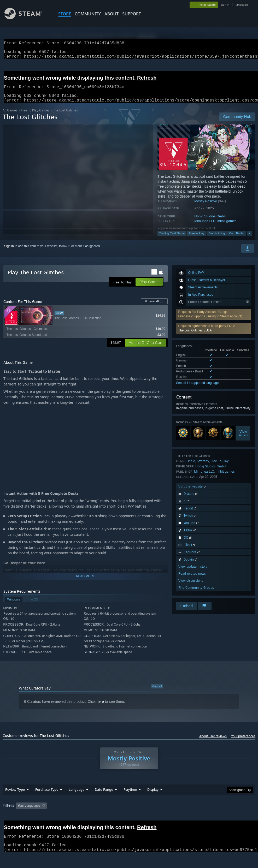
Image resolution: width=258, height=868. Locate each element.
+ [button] (249, 240)
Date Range (104, 796)
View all (157, 693)
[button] (214, 335)
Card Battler (237, 240)
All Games (10, 117)
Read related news (192, 580)
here (100, 708)
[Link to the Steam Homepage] (27, 18)
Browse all (154, 307)
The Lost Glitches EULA (195, 337)
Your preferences (243, 742)
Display (153, 796)
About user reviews (213, 742)
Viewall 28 (243, 439)
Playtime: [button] (122, 812)
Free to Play (197, 240)
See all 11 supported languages (198, 389)
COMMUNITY (88, 14)
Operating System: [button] (203, 812)
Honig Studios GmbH (210, 222)
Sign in (9, 252)
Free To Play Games (35, 117)
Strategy (203, 467)
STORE (65, 14)
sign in (225, 5)
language (242, 5)
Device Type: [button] (31, 819)
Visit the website (193, 493)
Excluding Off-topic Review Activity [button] (82, 812)
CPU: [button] (230, 812)
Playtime (130, 796)
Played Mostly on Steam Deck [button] (160, 812)
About (112, 14)
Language (77, 796)
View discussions (191, 587)
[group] (129, 815)
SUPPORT (132, 14)
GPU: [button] (8, 819)
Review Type (15, 796)
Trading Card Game (172, 240)
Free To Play (220, 467)
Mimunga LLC (205, 227)
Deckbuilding (217, 240)
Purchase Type (47, 796)
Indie (192, 467)
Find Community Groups (196, 594)
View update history (193, 573)
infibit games (227, 227)
